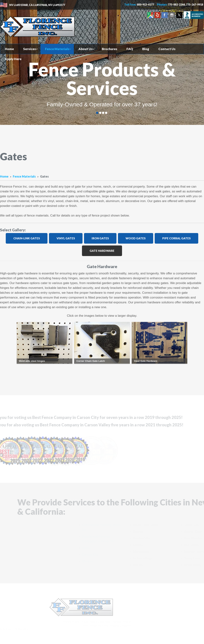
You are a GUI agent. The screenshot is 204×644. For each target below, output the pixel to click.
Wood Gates (135, 238)
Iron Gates (100, 238)
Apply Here (13, 59)
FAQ (130, 49)
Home (9, 49)
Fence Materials (57, 49)
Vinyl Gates (65, 238)
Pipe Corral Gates (176, 238)
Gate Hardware (102, 251)
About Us (85, 49)
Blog (146, 49)
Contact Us (167, 49)
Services (29, 49)
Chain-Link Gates (26, 238)
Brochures (110, 49)
